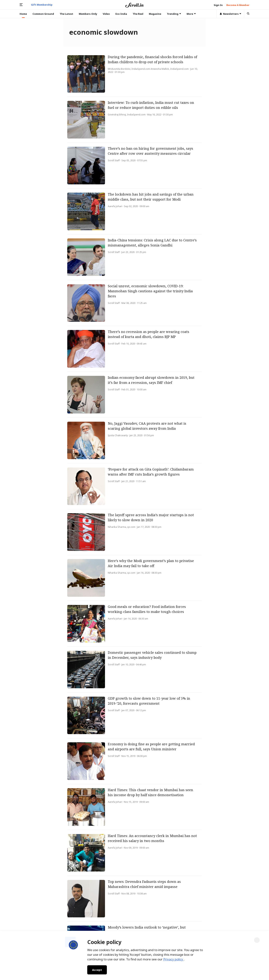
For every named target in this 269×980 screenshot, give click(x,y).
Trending (174, 14)
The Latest (66, 14)
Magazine (155, 14)
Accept (97, 970)
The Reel (138, 14)
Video (106, 14)
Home (23, 14)
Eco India (121, 14)
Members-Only (88, 14)
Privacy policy (174, 959)
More (191, 14)
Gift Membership (42, 5)
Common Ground (43, 14)
